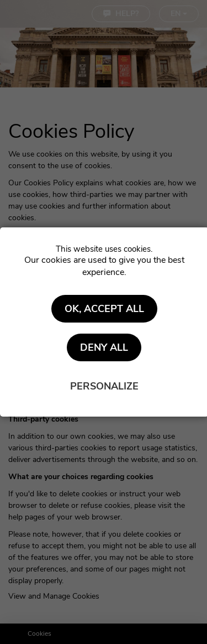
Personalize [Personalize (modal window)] (104, 386)
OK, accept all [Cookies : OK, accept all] (104, 309)
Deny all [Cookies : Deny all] (104, 347)
